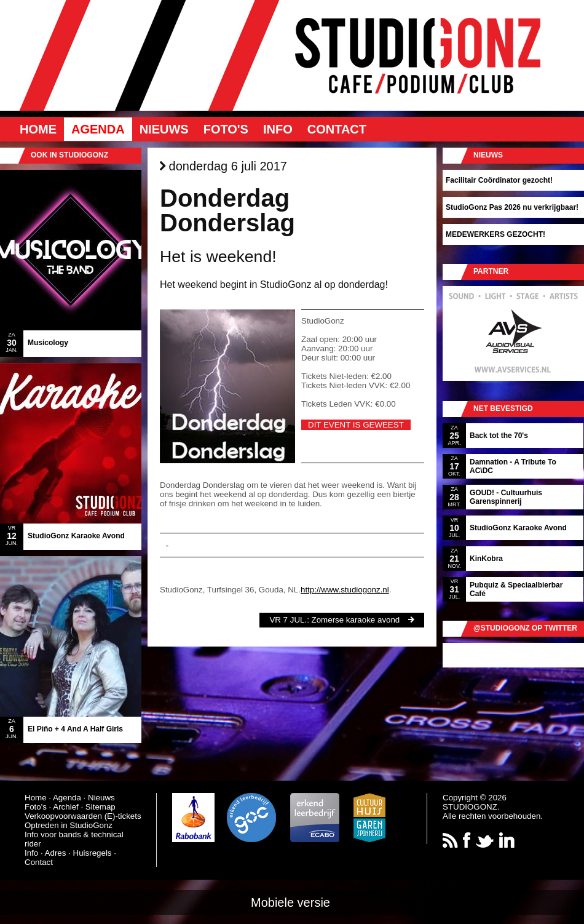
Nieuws (164, 129)
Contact (337, 129)
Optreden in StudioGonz (69, 825)
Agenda (98, 129)
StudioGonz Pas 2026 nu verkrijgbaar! (512, 207)
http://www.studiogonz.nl (345, 590)
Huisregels (93, 853)
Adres (56, 853)
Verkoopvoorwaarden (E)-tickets (83, 816)
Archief (65, 807)
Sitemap (101, 807)
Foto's (226, 129)
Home (38, 129)
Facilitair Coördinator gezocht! (499, 180)
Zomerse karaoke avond (356, 620)
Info (278, 129)
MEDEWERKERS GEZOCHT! (495, 234)
